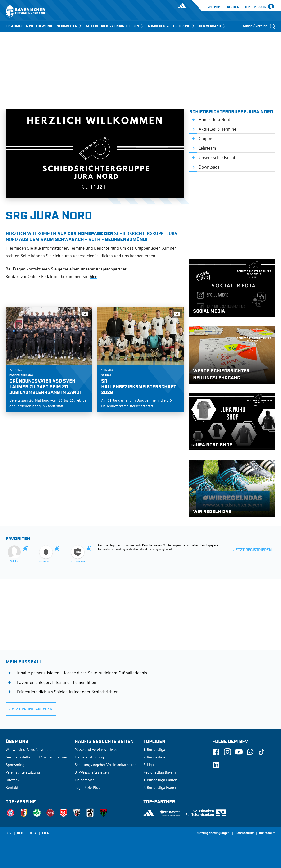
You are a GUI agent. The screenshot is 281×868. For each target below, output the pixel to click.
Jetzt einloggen (256, 7)
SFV (9, 833)
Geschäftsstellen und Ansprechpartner (36, 757)
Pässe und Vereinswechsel (96, 749)
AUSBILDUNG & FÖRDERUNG (171, 26)
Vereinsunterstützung (23, 772)
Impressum (267, 833)
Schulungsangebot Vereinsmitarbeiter (105, 765)
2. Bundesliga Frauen (160, 787)
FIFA (45, 833)
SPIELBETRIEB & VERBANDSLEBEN (115, 26)
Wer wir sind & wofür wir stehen (32, 749)
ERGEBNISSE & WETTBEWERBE (29, 26)
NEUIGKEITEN (69, 26)
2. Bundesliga (154, 757)
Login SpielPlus (87, 787)
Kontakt (12, 787)
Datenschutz (244, 833)
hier (93, 276)
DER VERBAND (212, 26)
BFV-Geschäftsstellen (92, 772)
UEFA (33, 833)
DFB (20, 833)
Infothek (233, 7)
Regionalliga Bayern (160, 772)
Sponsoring (15, 765)
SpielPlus (214, 7)
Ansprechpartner (111, 269)
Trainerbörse (85, 780)
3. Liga (149, 765)
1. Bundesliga (154, 749)
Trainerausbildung (89, 757)
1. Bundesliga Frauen (160, 780)
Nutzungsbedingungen (213, 833)
